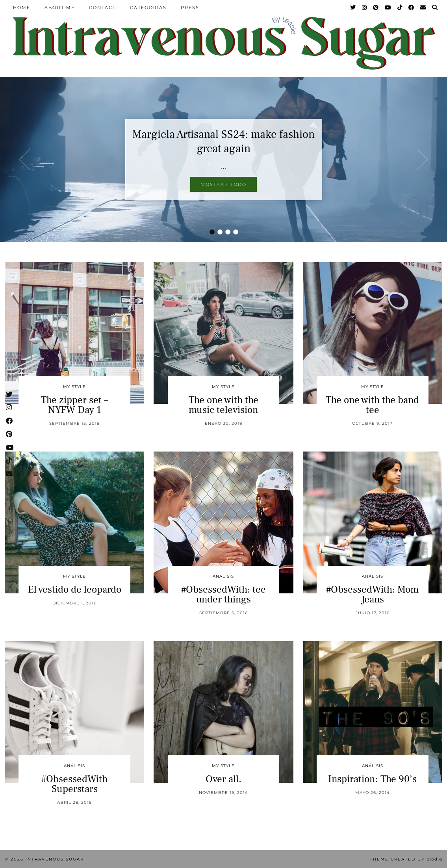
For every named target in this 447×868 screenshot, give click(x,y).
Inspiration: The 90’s (372, 779)
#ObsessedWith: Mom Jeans (372, 594)
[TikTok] (400, 7)
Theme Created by (406, 859)
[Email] (423, 7)
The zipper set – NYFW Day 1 (74, 405)
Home (22, 7)
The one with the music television (223, 405)
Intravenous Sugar (55, 859)
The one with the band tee (372, 405)
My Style (74, 387)
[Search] (435, 7)
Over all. (223, 779)
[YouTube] (388, 7)
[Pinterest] (376, 7)
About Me (60, 7)
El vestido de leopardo (75, 589)
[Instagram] (365, 7)
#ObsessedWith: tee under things (223, 594)
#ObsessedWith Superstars (74, 784)
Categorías (148, 7)
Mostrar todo (223, 184)
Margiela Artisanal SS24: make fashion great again (223, 141)
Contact (102, 7)
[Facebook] (412, 7)
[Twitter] (353, 7)
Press (190, 7)
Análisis (223, 576)
